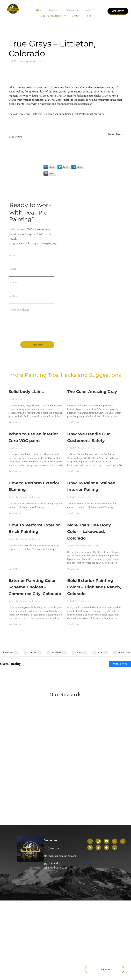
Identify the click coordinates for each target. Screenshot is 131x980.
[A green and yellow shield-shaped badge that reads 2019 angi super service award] (36, 701)
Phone (13, 282)
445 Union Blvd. (53, 820)
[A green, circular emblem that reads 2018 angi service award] (95, 686)
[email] (115, 798)
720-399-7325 (48, 243)
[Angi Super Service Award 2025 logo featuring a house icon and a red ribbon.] (95, 730)
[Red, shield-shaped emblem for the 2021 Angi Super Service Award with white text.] (36, 717)
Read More (15, 406)
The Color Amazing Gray (92, 375)
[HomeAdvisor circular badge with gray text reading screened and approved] (36, 770)
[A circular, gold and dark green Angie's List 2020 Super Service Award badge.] (95, 704)
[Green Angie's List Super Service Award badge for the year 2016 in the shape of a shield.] (95, 677)
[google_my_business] (106, 805)
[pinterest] (98, 805)
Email (13, 269)
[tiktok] (115, 805)
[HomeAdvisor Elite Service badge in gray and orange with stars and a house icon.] (36, 757)
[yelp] (90, 805)
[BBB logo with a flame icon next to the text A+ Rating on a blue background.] (95, 770)
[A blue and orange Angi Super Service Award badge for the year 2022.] (95, 717)
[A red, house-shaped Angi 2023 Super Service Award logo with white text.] (36, 730)
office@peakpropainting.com (60, 812)
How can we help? (19, 310)
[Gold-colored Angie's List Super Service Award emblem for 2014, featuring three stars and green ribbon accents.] (95, 665)
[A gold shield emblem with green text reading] (36, 675)
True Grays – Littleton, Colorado (36, 114)
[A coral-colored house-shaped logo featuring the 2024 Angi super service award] (36, 744)
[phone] (123, 798)
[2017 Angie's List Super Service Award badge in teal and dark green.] (36, 690)
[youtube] (106, 798)
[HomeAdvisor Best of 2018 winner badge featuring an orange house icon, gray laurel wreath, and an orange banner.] (95, 744)
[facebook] (90, 798)
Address (14, 296)
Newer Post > (115, 134)
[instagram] (98, 798)
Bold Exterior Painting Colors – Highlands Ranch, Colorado (94, 570)
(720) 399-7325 (51, 805)
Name (13, 255)
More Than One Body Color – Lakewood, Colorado (89, 515)
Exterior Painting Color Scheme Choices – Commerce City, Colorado (35, 570)
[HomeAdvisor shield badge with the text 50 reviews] (95, 757)
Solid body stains (26, 375)
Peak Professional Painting (88, 114)
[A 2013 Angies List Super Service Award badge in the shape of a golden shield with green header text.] (36, 664)
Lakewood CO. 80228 (55, 824)
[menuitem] (40, 10)
